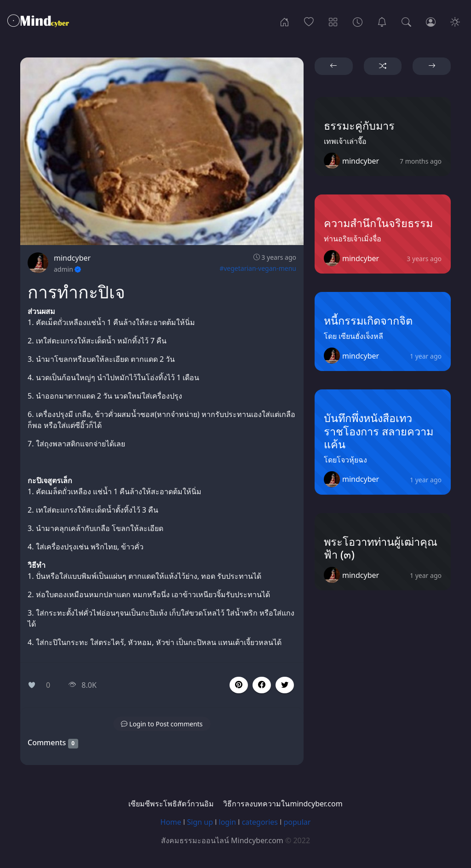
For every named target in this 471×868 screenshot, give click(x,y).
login (228, 822)
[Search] (406, 21)
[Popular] (309, 21)
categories (260, 822)
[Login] (431, 21)
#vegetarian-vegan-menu (258, 268)
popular (297, 822)
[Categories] (333, 21)
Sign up (200, 822)
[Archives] (358, 21)
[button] (262, 685)
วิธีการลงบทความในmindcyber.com (283, 804)
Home (171, 822)
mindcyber (72, 258)
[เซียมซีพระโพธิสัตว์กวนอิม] (382, 21)
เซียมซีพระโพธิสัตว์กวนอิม (171, 804)
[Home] (284, 21)
